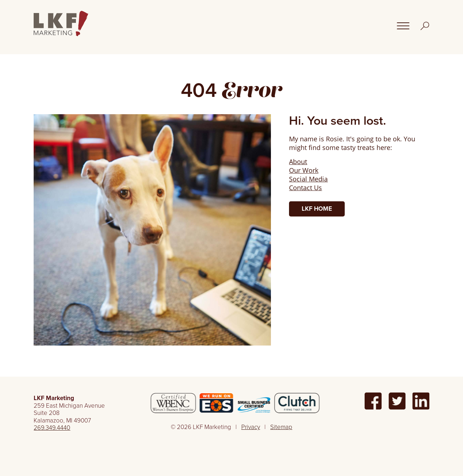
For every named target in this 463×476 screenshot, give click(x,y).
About (298, 162)
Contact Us (305, 188)
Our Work (304, 170)
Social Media (308, 179)
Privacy (251, 427)
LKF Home (317, 209)
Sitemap (281, 427)
